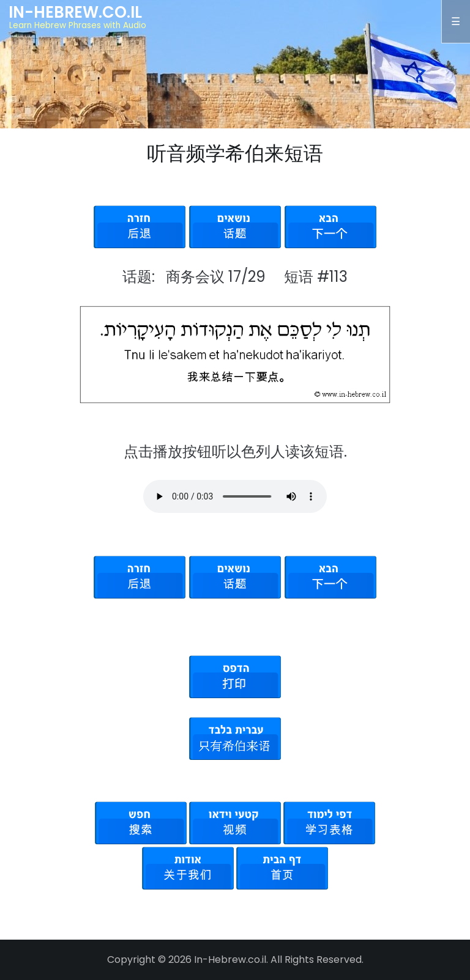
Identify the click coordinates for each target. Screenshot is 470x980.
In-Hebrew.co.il (75, 12)
